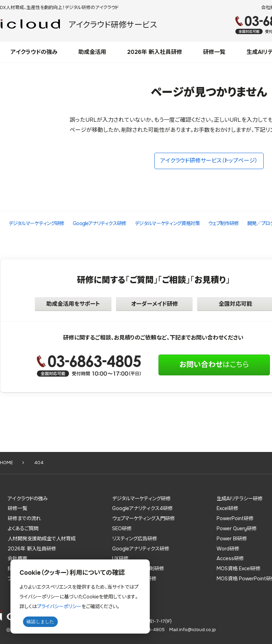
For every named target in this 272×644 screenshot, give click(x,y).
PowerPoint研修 (235, 518)
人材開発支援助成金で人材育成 (42, 539)
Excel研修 (227, 508)
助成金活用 (92, 52)
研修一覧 (214, 52)
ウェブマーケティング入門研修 (143, 518)
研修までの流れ (24, 518)
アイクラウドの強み (34, 52)
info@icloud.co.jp (197, 630)
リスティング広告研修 (135, 539)
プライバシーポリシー (59, 606)
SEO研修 (122, 528)
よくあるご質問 (23, 528)
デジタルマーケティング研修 (37, 223)
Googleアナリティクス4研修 (142, 508)
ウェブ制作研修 (223, 223)
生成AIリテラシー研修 (240, 499)
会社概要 (17, 558)
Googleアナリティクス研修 (100, 223)
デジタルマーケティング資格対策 (167, 223)
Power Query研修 (237, 528)
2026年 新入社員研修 (155, 52)
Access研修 (230, 558)
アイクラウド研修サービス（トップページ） (209, 161)
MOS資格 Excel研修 (239, 569)
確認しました (40, 622)
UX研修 (120, 558)
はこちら (214, 365)
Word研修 (228, 549)
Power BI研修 (232, 539)
